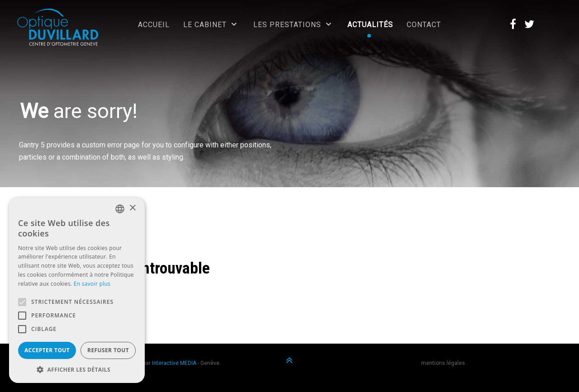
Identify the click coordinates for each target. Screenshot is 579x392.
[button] (77, 369)
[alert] (77, 290)
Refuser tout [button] (108, 350)
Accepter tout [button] (47, 350)
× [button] (132, 208)
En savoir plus (92, 284)
